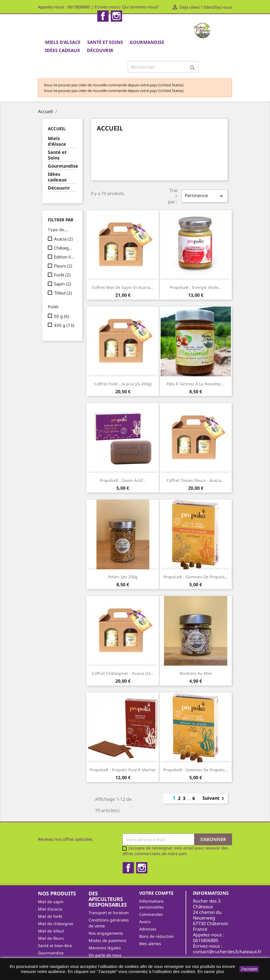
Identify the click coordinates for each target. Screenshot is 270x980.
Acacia (63, 239)
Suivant (214, 799)
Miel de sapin (51, 902)
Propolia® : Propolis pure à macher (123, 770)
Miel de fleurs (51, 938)
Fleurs (63, 266)
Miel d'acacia (50, 909)
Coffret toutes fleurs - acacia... (196, 480)
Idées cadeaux (63, 50)
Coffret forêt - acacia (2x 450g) (123, 384)
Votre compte (156, 893)
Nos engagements (106, 933)
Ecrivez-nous (107, 7)
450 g (64, 325)
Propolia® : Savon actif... (123, 480)
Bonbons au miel (196, 673)
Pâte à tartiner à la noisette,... (196, 384)
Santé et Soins (105, 42)
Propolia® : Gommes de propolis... (196, 577)
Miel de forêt (50, 916)
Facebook (103, 16)
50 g (62, 316)
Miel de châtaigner (56, 924)
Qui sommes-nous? (140, 7)
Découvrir (100, 50)
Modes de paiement (107, 940)
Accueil (57, 129)
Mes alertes (150, 944)
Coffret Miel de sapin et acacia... (123, 287)
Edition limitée (64, 257)
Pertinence (205, 196)
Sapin (63, 284)
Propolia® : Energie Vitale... (196, 287)
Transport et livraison (109, 913)
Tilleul (63, 293)
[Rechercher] (163, 67)
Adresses (148, 929)
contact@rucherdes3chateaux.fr (227, 952)
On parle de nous (105, 955)
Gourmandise (147, 42)
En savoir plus (211, 971)
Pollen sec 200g (123, 577)
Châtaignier (64, 248)
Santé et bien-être (55, 946)
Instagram (116, 16)
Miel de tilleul (51, 931)
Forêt (62, 275)
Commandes (151, 914)
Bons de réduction (157, 936)
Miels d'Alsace (63, 42)
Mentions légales (105, 948)
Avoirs (145, 922)
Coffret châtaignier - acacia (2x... (123, 673)
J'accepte (249, 969)
